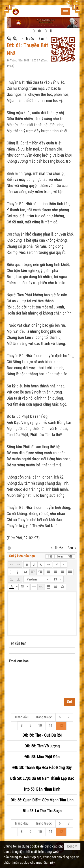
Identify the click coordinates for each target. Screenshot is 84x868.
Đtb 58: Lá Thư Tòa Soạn (42, 811)
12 (61, 725)
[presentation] (43, 685)
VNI (70, 556)
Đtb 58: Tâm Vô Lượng (42, 746)
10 (40, 725)
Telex (60, 556)
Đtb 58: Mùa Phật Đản (42, 757)
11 (51, 725)
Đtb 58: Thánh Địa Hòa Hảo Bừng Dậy (42, 768)
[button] (66, 12)
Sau (41, 39)
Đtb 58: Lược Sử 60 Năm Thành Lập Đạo (42, 778)
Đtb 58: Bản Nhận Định (42, 789)
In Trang (9, 548)
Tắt (50, 556)
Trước (30, 39)
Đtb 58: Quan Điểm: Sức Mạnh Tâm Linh (42, 800)
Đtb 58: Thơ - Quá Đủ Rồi (42, 735)
